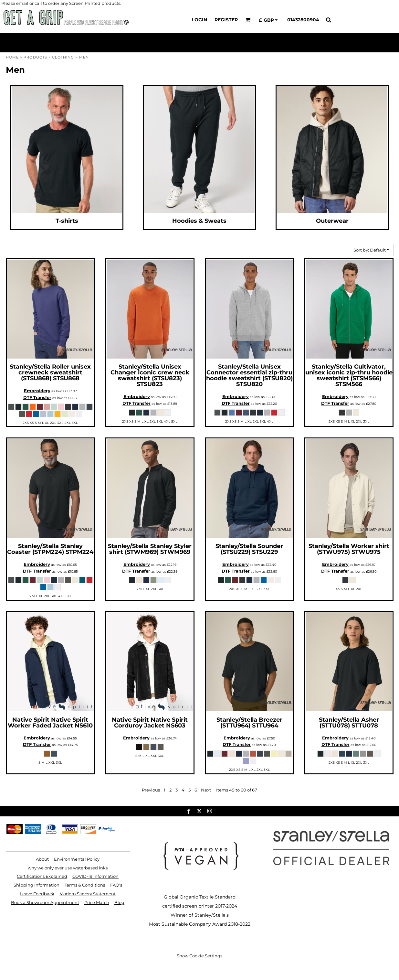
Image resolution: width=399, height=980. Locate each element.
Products (35, 57)
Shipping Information (37, 885)
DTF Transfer (37, 397)
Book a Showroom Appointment (45, 902)
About (42, 859)
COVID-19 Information (95, 876)
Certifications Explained (42, 876)
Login (199, 20)
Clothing (63, 57)
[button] (248, 20)
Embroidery (37, 391)
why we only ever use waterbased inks (68, 868)
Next (206, 790)
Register (226, 20)
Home (12, 57)
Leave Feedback (37, 894)
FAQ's (116, 885)
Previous (151, 790)
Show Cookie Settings (199, 956)
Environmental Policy (77, 859)
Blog (119, 902)
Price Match (97, 902)
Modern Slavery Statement (88, 894)
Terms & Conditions (85, 885)
